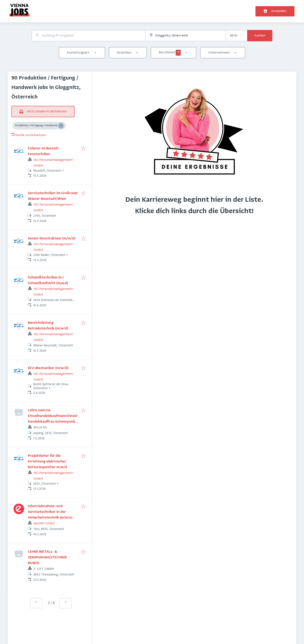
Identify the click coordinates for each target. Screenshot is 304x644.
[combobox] (89, 36)
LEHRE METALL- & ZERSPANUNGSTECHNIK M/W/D (47, 558)
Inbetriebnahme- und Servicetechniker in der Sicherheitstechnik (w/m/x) (50, 512)
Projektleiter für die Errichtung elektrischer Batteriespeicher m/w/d (47, 462)
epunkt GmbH (44, 523)
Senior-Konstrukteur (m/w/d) (52, 239)
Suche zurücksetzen (29, 135)
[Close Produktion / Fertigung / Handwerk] (61, 126)
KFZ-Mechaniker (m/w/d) (48, 368)
